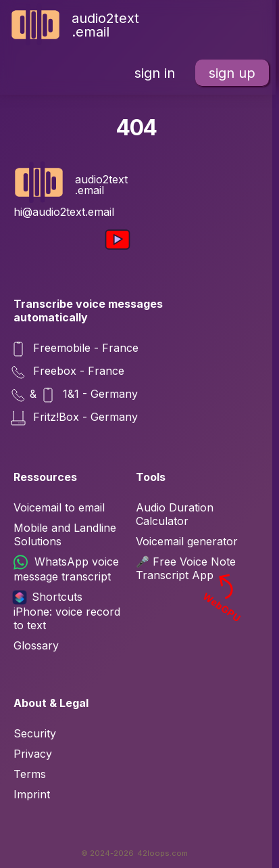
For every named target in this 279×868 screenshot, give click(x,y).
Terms (30, 774)
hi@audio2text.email (64, 212)
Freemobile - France (76, 349)
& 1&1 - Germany (76, 395)
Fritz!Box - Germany (76, 418)
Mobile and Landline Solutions (65, 534)
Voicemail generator (187, 541)
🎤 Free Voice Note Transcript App (190, 568)
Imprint (32, 794)
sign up (232, 73)
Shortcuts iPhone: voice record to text (67, 611)
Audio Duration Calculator (175, 514)
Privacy (33, 754)
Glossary (36, 645)
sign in (155, 73)
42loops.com (162, 853)
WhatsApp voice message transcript (66, 569)
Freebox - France (69, 372)
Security (35, 733)
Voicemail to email (59, 507)
